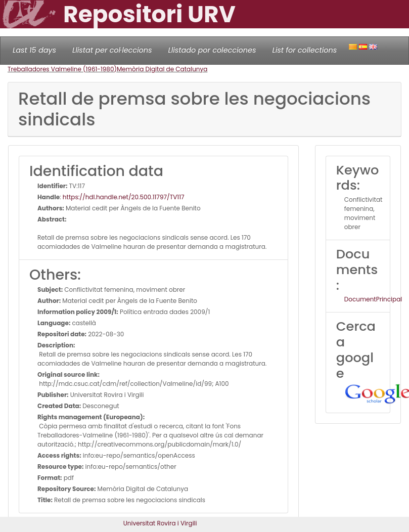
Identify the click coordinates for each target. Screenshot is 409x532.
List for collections (304, 50)
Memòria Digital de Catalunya (162, 69)
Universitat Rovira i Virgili (160, 523)
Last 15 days (34, 50)
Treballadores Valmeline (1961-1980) (62, 69)
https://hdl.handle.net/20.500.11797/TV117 (124, 197)
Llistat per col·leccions (112, 50)
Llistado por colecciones (212, 50)
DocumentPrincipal (373, 299)
